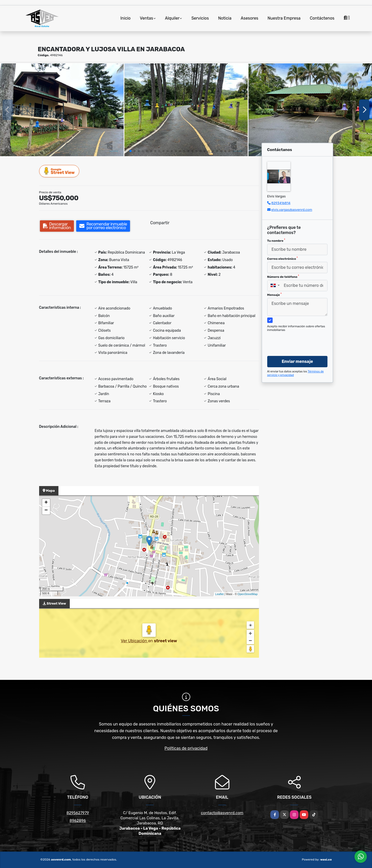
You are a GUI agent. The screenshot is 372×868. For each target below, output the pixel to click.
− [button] (46, 511)
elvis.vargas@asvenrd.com (292, 210)
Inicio (125, 18)
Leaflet (219, 594)
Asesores (249, 18)
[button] (131, 151)
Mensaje (274, 295)
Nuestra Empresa (284, 18)
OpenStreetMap (248, 594)
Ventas (146, 18)
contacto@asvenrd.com (222, 813)
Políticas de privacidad (186, 748)
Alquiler (172, 18)
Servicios (200, 18)
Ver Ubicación (134, 641)
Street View (59, 171)
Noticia (225, 18)
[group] (62, 110)
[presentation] (295, 339)
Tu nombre (276, 240)
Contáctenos (322, 18)
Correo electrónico (283, 258)
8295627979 (78, 813)
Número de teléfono (283, 277)
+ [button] (46, 503)
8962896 (78, 821)
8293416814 (281, 203)
